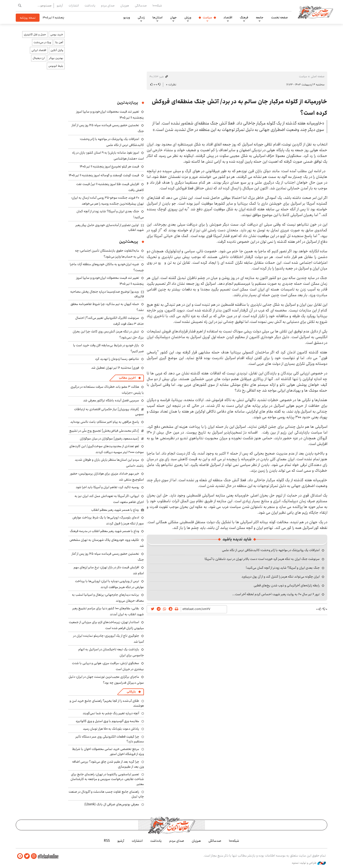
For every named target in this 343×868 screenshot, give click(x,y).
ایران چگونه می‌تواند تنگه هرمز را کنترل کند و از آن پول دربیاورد (281, 577)
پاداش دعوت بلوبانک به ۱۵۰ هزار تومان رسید (111, 729)
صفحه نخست (279, 17)
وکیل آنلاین (57, 50)
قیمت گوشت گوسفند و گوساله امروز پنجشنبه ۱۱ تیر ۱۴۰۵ (104, 175)
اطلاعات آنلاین (315, 12)
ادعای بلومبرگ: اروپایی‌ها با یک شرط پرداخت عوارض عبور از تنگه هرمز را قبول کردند (108, 520)
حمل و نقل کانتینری (35, 34)
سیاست (207, 17)
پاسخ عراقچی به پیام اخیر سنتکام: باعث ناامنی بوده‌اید (105, 422)
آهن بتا (59, 42)
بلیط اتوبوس (56, 66)
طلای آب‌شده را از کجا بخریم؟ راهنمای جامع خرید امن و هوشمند (107, 703)
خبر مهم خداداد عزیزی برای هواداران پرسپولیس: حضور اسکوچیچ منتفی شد (107, 477)
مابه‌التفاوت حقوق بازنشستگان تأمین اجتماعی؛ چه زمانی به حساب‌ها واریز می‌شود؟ (109, 254)
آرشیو (60, 5)
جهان (173, 17)
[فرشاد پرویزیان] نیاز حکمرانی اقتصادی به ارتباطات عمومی (109, 412)
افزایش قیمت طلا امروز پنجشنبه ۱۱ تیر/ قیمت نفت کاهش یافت (110, 187)
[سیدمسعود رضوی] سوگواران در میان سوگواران (109, 439)
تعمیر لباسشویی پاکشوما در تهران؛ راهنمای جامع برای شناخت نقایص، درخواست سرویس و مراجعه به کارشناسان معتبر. (107, 779)
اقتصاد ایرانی (39, 50)
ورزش (188, 17)
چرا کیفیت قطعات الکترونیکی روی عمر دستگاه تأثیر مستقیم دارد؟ (110, 739)
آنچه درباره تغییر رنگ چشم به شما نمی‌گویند (111, 713)
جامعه (260, 17)
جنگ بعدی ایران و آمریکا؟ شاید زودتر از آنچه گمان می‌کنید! (283, 568)
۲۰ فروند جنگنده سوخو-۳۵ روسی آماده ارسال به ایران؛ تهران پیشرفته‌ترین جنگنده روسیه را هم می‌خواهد (108, 201)
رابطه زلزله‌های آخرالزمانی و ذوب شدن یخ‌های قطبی (287, 585)
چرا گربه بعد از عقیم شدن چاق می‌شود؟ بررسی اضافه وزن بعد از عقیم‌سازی (108, 764)
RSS (107, 841)
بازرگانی (131, 692)
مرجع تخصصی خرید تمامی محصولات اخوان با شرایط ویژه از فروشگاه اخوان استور (108, 751)
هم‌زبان (125, 5)
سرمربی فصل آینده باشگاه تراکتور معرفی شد (111, 400)
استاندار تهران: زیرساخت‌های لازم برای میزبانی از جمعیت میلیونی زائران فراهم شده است (106, 625)
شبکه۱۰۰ (157, 5)
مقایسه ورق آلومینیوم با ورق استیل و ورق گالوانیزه (107, 721)
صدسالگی (141, 5)
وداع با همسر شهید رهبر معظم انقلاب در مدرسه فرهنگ (104, 531)
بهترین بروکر (56, 58)
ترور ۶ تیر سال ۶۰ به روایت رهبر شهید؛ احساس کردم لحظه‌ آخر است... (276, 594)
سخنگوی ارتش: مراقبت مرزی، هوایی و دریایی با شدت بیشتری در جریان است (108, 666)
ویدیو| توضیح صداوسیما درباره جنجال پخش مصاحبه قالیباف (107, 294)
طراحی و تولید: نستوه (309, 863)
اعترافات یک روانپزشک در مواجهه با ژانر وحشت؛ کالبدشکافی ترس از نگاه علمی (271, 550)
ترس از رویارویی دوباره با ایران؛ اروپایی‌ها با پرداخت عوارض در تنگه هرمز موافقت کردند (109, 584)
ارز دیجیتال (39, 58)
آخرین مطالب (127, 378)
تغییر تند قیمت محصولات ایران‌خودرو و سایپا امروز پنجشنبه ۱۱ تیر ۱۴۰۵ (110, 281)
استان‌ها (157, 17)
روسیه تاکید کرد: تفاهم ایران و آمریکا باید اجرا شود (107, 487)
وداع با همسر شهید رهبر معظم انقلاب (115, 510)
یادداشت (90, 5)
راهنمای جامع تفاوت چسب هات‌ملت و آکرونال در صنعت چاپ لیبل (106, 794)
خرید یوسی (57, 34)
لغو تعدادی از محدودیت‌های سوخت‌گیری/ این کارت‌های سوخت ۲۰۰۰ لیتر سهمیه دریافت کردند (107, 449)
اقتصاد (228, 17)
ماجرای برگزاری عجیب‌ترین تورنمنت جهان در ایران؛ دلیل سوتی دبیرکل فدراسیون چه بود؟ (106, 680)
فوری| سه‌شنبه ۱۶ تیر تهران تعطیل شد (115, 368)
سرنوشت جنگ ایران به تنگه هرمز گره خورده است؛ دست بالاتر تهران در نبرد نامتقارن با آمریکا (262, 559)
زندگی (141, 17)
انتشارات (74, 5)
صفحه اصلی (318, 76)
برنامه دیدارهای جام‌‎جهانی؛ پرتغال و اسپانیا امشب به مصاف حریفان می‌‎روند (108, 598)
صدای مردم (108, 5)
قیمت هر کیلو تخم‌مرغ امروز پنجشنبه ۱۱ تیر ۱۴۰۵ (109, 166)
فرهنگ (244, 17)
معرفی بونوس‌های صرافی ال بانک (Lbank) (112, 804)
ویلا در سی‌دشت (42, 42)
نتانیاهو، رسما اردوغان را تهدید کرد (117, 359)
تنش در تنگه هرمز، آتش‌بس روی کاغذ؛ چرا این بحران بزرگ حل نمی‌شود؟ (108, 334)
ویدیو (127, 17)
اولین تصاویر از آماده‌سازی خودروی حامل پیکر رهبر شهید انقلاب (110, 227)
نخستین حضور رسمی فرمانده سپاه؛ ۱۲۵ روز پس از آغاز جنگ (108, 557)
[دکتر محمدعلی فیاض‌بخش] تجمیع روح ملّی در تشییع (104, 431)
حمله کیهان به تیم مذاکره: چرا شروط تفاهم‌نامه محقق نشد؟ (107, 307)
